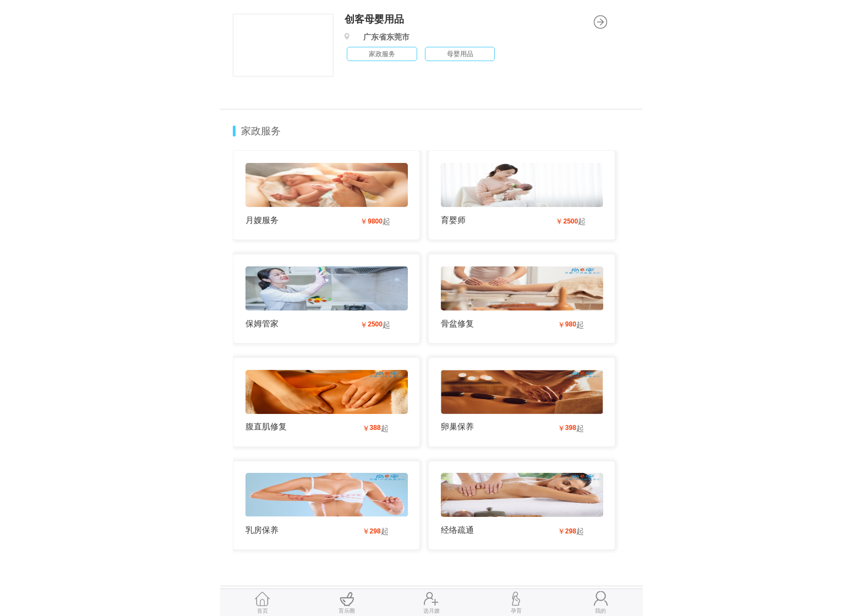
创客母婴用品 (374, 19)
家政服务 (261, 131)
